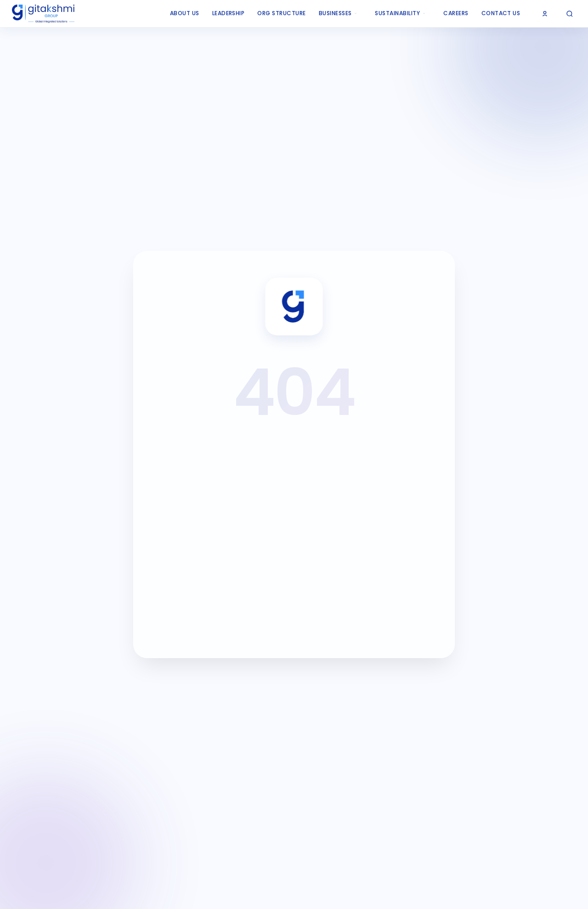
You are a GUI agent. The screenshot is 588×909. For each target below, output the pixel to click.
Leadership (229, 13)
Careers (456, 13)
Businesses (338, 13)
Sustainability (400, 13)
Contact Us (501, 13)
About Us (185, 13)
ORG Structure (281, 13)
